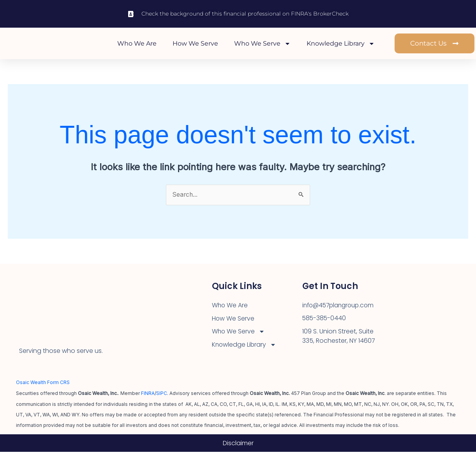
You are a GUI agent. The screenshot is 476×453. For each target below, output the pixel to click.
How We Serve (195, 44)
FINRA (148, 394)
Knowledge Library (341, 44)
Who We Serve (262, 44)
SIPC (162, 394)
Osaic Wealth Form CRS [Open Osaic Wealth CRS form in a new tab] (43, 384)
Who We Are (137, 44)
